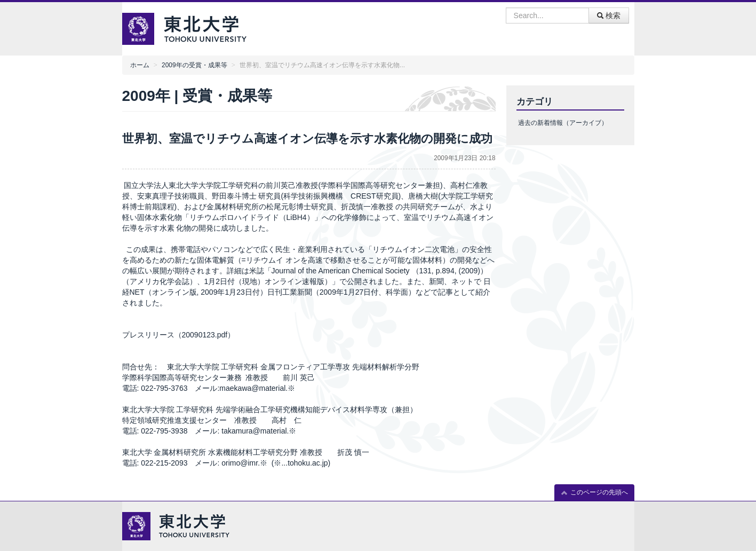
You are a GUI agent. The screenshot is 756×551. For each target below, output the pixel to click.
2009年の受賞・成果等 (194, 65)
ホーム (140, 65)
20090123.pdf (205, 335)
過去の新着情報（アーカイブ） (563, 123)
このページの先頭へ (594, 493)
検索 (609, 15)
